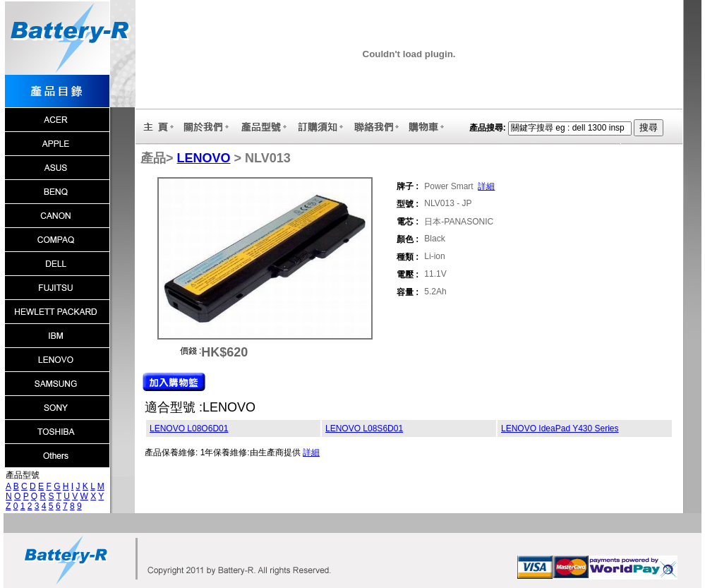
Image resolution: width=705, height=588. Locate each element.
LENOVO (204, 158)
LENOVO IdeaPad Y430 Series (560, 428)
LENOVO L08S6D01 (364, 428)
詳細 (486, 186)
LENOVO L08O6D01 (189, 428)
